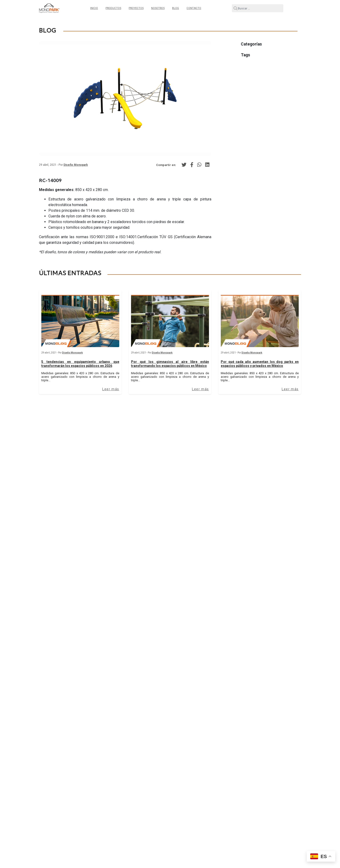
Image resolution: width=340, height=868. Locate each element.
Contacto (194, 8)
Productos (113, 8)
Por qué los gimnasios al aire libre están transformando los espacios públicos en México (170, 364)
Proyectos (136, 8)
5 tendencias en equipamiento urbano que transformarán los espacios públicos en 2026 (80, 364)
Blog (176, 8)
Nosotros (158, 8)
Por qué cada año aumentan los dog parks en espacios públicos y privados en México (260, 364)
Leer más (111, 389)
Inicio (94, 8)
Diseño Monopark (76, 165)
